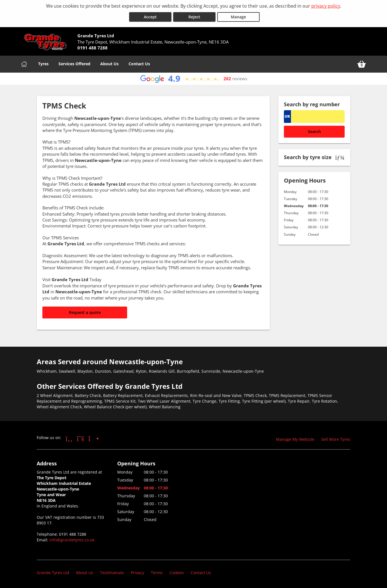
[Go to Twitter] (81, 438)
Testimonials (112, 572)
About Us (109, 63)
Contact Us (139, 63)
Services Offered (74, 63)
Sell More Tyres (336, 439)
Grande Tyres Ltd (53, 572)
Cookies (177, 572)
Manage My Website (295, 439)
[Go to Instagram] (94, 438)
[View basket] (362, 64)
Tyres (43, 63)
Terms (157, 572)
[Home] (24, 64)
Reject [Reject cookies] (194, 17)
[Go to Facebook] (69, 438)
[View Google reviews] (194, 78)
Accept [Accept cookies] (150, 17)
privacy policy (326, 6)
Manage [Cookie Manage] (238, 17)
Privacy (137, 572)
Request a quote (85, 312)
